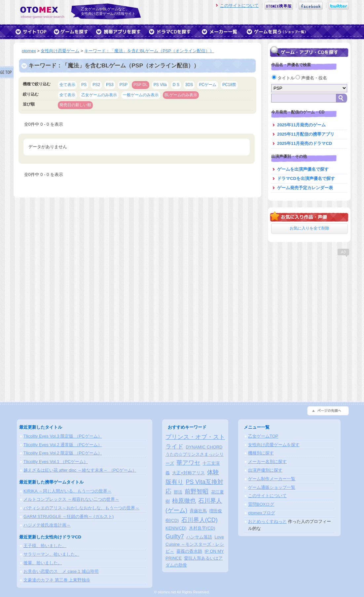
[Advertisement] (309, 299)
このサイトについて (239, 5)
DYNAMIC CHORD (204, 447)
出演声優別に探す (265, 470)
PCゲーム (208, 85)
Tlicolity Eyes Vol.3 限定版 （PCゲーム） (63, 436)
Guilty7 (175, 536)
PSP (124, 85)
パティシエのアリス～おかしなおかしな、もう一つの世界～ (81, 508)
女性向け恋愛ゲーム (60, 51)
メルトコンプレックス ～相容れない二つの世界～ (71, 499)
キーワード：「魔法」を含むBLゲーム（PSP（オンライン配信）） (149, 51)
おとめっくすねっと (267, 521)
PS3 (110, 85)
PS (84, 85)
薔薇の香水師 (189, 551)
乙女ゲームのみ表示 (99, 95)
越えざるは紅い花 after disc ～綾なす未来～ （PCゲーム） (80, 470)
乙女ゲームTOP (263, 436)
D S (176, 85)
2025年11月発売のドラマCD (305, 143)
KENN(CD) (176, 528)
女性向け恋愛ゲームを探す (274, 445)
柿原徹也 (184, 501)
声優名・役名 (311, 78)
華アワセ (188, 463)
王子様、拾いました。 (45, 546)
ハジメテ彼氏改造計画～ (47, 525)
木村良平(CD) (202, 528)
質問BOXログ (261, 504)
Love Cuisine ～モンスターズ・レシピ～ (195, 544)
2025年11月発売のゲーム (301, 125)
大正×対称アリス (188, 473)
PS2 (96, 85)
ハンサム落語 (199, 537)
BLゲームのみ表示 (181, 95)
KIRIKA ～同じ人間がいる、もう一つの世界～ (68, 491)
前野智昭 (197, 491)
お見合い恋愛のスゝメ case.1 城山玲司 (61, 571)
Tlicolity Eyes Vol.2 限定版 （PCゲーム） (63, 453)
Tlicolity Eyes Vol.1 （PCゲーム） (56, 462)
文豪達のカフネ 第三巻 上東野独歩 (57, 580)
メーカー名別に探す (267, 462)
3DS (189, 85)
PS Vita (160, 85)
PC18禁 (229, 85)
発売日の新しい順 (75, 105)
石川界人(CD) (200, 520)
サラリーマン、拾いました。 (51, 554)
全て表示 (67, 85)
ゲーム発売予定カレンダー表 (305, 188)
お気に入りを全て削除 (309, 228)
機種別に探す (261, 453)
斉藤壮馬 (198, 511)
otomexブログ (262, 513)
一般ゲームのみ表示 (141, 95)
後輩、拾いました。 (43, 563)
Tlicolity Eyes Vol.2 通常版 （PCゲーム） (63, 445)
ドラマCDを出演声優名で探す (306, 178)
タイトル (284, 78)
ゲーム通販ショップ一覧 (272, 487)
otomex (29, 51)
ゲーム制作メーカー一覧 (272, 479)
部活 (178, 492)
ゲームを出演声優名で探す (303, 169)
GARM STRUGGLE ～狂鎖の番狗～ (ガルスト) (69, 516)
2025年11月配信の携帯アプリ (306, 134)
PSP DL (141, 85)
